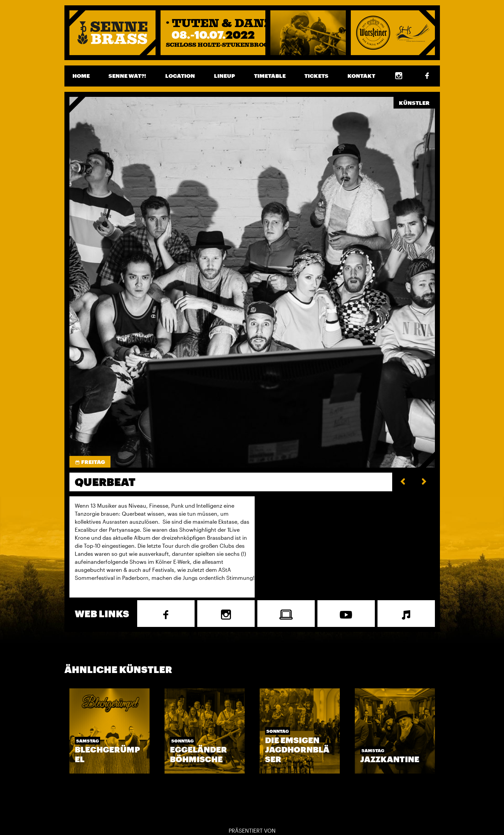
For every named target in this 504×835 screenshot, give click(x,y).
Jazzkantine (390, 759)
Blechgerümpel (107, 754)
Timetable (270, 76)
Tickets (316, 76)
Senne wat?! (127, 76)
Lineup (224, 76)
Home (81, 76)
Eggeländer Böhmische (198, 754)
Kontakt (361, 76)
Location (180, 76)
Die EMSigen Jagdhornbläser (297, 750)
